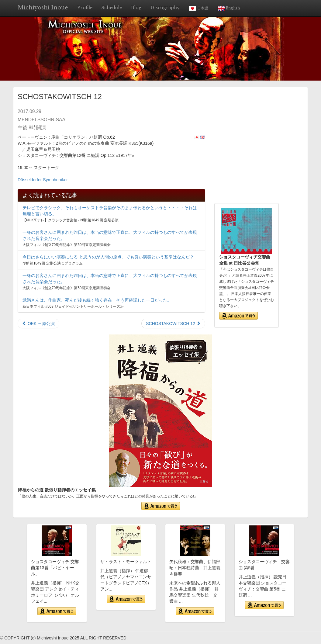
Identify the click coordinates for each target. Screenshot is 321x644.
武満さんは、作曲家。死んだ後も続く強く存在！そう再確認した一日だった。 (97, 300)
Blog (136, 8)
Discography (165, 8)
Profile (85, 8)
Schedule (112, 8)
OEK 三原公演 (38, 324)
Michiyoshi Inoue (43, 8)
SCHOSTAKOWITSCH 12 (173, 324)
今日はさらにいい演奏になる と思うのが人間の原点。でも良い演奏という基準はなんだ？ (108, 257)
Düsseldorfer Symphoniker (43, 180)
